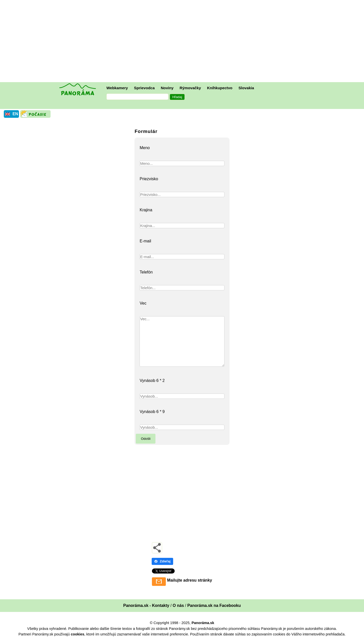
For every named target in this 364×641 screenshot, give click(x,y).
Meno (145, 148)
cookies (78, 634)
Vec (143, 303)
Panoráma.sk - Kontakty (146, 605)
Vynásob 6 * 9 (152, 412)
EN (15, 114)
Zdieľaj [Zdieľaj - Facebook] (162, 561)
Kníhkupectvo (220, 88)
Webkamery (117, 88)
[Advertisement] (183, 42)
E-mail (145, 241)
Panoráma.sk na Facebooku (214, 605)
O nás (178, 605)
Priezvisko (149, 179)
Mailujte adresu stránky (190, 580)
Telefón (146, 272)
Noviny (167, 88)
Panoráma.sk (203, 623)
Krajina (146, 210)
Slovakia (246, 88)
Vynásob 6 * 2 (152, 381)
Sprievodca (144, 88)
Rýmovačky (190, 88)
